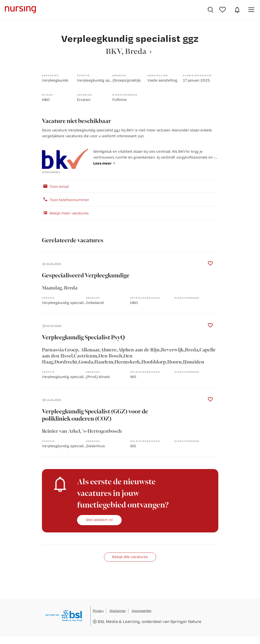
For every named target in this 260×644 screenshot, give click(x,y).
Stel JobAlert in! (99, 520)
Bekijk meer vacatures (65, 213)
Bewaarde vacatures (223, 10)
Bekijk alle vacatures (130, 557)
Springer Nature (186, 621)
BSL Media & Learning (119, 621)
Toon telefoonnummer (66, 199)
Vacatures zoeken (210, 10)
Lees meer (102, 163)
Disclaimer (118, 611)
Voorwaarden (142, 611)
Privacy (98, 611)
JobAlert (237, 10)
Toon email (55, 186)
